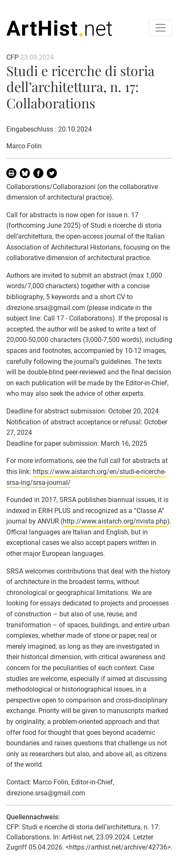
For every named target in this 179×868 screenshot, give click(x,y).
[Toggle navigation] (160, 28)
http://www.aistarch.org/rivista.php (115, 521)
